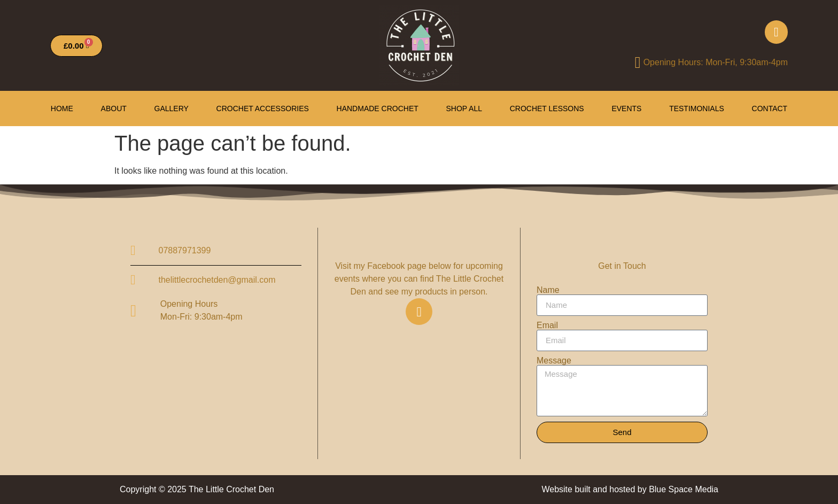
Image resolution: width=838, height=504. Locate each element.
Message (554, 361)
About (114, 108)
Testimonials (697, 108)
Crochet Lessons (547, 108)
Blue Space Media (684, 489)
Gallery (172, 108)
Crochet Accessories (263, 108)
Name (548, 290)
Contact (770, 108)
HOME (62, 108)
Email (547, 325)
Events (626, 108)
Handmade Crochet (378, 108)
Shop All (464, 108)
